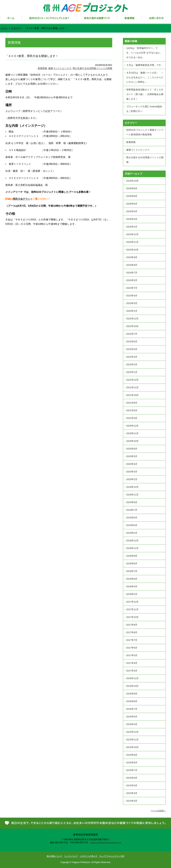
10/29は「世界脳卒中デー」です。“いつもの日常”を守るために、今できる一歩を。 (144, 53)
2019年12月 (132, 487)
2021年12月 (132, 380)
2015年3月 (132, 801)
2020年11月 (132, 433)
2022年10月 (132, 326)
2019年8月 (132, 502)
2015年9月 (132, 755)
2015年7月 (132, 770)
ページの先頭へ (158, 811)
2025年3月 (132, 219)
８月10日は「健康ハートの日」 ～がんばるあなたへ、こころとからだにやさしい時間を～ (145, 77)
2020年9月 (132, 449)
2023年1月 (132, 311)
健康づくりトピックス (60, 68)
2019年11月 (132, 495)
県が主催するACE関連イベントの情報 (92, 68)
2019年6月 (132, 518)
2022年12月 (132, 319)
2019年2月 (132, 533)
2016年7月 (132, 709)
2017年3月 (132, 671)
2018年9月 (132, 556)
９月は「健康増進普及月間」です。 (145, 65)
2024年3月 (132, 280)
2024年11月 (132, 242)
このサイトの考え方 (88, 856)
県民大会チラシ (22, 199)
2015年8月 (132, 763)
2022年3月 (132, 357)
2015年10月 (132, 747)
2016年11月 (132, 678)
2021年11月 (132, 387)
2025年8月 (132, 196)
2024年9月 (132, 257)
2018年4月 (132, 586)
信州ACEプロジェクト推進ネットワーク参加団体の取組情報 (145, 132)
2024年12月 (132, 234)
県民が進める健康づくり (97, 20)
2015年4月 (132, 793)
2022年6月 (132, 342)
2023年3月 (132, 303)
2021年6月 (132, 410)
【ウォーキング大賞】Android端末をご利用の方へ (144, 109)
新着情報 (130, 20)
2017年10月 (132, 617)
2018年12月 (132, 541)
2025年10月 (132, 181)
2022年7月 (132, 334)
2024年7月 (132, 273)
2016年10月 (132, 686)
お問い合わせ (156, 20)
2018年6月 (132, 579)
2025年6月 (132, 204)
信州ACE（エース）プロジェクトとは (49, 20)
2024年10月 (132, 250)
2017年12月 (132, 602)
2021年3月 (132, 418)
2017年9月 (132, 625)
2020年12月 (132, 426)
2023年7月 (132, 288)
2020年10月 (132, 441)
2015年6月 (132, 778)
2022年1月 (132, 372)
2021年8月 (132, 403)
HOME (4, 28)
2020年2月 (132, 479)
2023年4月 (132, 296)
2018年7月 (132, 571)
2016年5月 (132, 717)
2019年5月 (132, 525)
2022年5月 (132, 349)
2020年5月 (132, 456)
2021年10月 (132, 395)
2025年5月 (132, 211)
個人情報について (55, 856)
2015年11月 (132, 740)
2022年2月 (132, 364)
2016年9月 (132, 694)
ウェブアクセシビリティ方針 (112, 856)
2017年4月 (132, 663)
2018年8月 (132, 564)
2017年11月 (132, 609)
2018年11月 (132, 548)
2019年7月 (132, 510)
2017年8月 (132, 632)
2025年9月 (132, 188)
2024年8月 (132, 265)
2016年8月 (132, 701)
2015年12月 (132, 732)
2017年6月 (132, 648)
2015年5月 (132, 785)
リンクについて (71, 856)
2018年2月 (132, 594)
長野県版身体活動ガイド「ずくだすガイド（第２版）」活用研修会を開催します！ (145, 94)
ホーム (11, 20)
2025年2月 (132, 227)
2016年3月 (132, 724)
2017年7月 (132, 640)
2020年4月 (132, 464)
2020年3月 (132, 472)
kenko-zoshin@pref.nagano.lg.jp (106, 843)
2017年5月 (132, 655)
